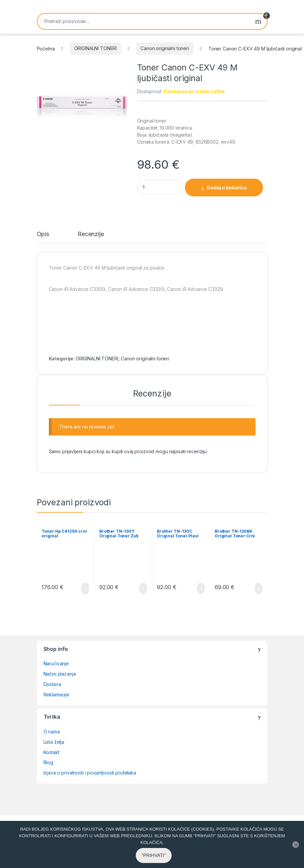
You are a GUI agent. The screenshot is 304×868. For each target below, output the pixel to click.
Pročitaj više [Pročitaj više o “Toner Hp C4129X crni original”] (85, 588)
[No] (296, 855)
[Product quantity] (161, 187)
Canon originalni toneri (165, 48)
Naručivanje (56, 663)
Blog (48, 762)
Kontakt (52, 752)
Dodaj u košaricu (227, 188)
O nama (52, 732)
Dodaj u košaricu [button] (143, 588)
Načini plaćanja (60, 674)
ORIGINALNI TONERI (96, 48)
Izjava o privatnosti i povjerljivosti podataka (90, 773)
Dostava (52, 684)
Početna (46, 48)
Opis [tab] (43, 234)
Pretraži (258, 21)
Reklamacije (56, 695)
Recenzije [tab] (91, 234)
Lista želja (54, 742)
